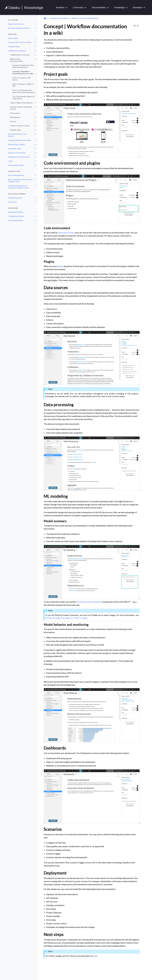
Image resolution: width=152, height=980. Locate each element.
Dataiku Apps (16, 130)
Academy (60, 7)
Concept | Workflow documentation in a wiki (23, 72)
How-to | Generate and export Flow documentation (24, 91)
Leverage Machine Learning (19, 140)
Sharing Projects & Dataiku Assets (21, 108)
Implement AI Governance (19, 157)
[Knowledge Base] (25, 8)
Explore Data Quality (17, 144)
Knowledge (119, 7)
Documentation (99, 7)
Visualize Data (14, 46)
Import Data (13, 38)
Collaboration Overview (20, 55)
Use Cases (12, 202)
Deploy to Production (17, 153)
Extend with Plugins (16, 165)
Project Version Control (20, 126)
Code (10, 161)
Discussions (15, 113)
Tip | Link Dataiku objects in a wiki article (23, 97)
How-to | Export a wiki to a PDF (23, 85)
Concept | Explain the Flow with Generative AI (23, 66)
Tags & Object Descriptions (21, 103)
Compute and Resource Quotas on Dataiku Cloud (18, 187)
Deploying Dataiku (16, 212)
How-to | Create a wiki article (21, 79)
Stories (13, 121)
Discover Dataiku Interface (19, 28)
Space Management (16, 175)
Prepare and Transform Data (20, 42)
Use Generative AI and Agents (17, 135)
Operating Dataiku (16, 220)
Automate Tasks (15, 149)
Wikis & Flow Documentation (17, 60)
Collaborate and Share (17, 51)
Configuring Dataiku (16, 216)
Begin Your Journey (16, 24)
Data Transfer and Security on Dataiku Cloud (20, 180)
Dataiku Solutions (15, 198)
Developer (138, 7)
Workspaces (15, 117)
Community (78, 7)
